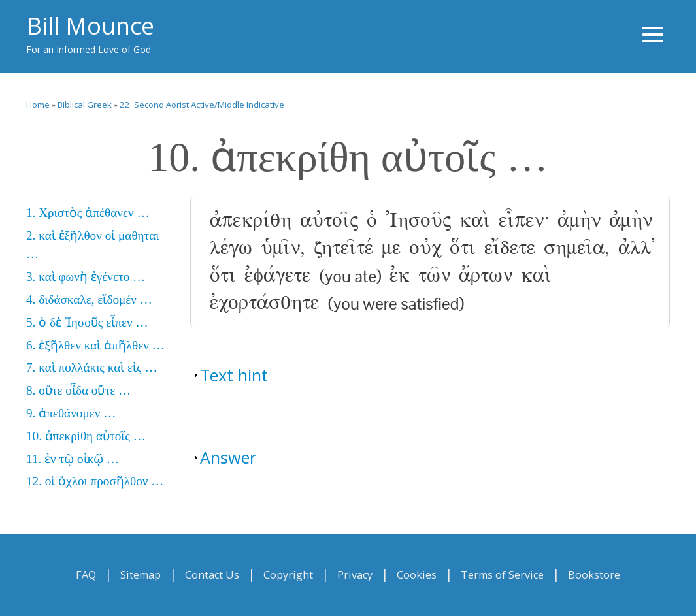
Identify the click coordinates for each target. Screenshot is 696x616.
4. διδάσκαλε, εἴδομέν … (89, 300)
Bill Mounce (90, 26)
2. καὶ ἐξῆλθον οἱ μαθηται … (93, 245)
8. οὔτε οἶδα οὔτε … (78, 390)
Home (38, 105)
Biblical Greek (85, 105)
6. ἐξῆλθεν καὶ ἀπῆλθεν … (95, 345)
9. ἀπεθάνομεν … (71, 413)
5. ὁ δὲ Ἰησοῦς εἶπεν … (87, 322)
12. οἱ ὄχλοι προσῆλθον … (95, 481)
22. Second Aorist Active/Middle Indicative (202, 105)
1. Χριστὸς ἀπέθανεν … (88, 213)
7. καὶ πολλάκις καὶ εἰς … (92, 367)
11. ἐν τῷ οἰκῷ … (73, 459)
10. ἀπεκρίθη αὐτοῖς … (86, 436)
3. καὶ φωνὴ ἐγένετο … (86, 277)
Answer (228, 457)
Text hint (234, 375)
